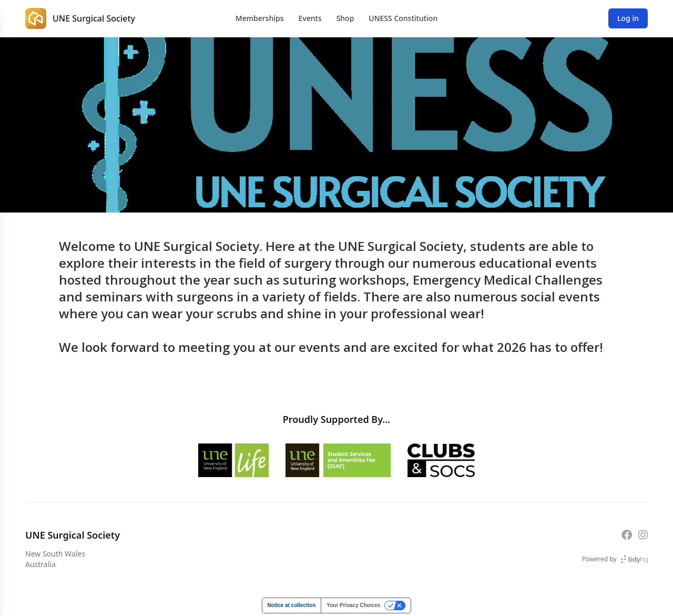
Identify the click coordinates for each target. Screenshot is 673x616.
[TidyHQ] (634, 559)
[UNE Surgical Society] (36, 18)
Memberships (260, 18)
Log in (628, 18)
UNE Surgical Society (94, 18)
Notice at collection (292, 605)
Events (310, 18)
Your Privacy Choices (353, 605)
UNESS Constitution (403, 18)
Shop (345, 18)
